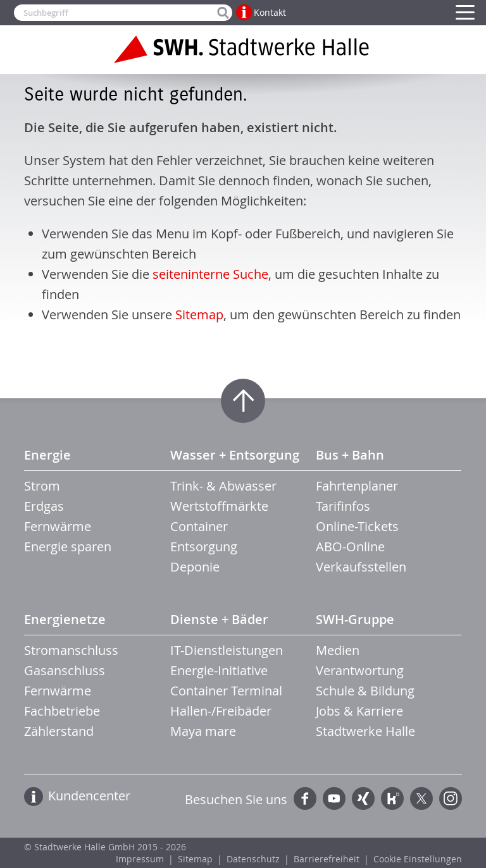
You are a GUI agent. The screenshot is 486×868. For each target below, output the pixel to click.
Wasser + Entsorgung (235, 455)
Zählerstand (59, 731)
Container (199, 526)
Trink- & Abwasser (223, 486)
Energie (47, 455)
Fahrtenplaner (357, 486)
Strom (42, 486)
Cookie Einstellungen (418, 859)
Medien (338, 650)
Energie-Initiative (219, 670)
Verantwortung (360, 670)
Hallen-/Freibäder (221, 711)
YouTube (334, 798)
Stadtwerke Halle (365, 731)
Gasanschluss (65, 670)
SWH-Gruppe (355, 619)
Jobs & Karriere (359, 711)
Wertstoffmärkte (219, 506)
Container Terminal (226, 691)
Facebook (305, 798)
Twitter (421, 798)
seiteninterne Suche (210, 274)
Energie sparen (68, 547)
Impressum (140, 859)
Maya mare (203, 731)
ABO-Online (350, 547)
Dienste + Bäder (219, 619)
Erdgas (44, 506)
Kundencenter (89, 796)
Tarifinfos (343, 506)
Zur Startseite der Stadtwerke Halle (243, 49)
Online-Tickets (357, 526)
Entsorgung (204, 547)
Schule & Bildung (365, 691)
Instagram (451, 798)
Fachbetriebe (62, 711)
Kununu (392, 798)
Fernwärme (58, 526)
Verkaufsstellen (361, 567)
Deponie (195, 567)
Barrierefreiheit (327, 859)
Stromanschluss (71, 650)
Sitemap (199, 315)
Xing (363, 798)
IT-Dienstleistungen (227, 650)
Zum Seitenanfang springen (243, 401)
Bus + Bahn (350, 455)
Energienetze (65, 619)
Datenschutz (253, 859)
